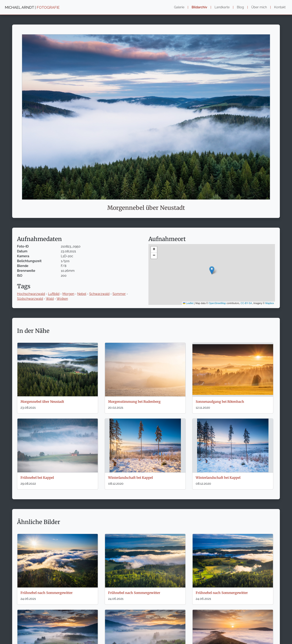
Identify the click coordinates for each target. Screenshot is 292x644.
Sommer (119, 294)
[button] (212, 270)
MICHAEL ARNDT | (32, 7)
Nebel (82, 294)
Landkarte (222, 7)
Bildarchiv (199, 7)
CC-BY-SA (246, 303)
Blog (240, 7)
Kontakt (280, 7)
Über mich (259, 7)
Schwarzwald (99, 294)
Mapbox (270, 303)
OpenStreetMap (217, 303)
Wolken (62, 299)
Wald (50, 299)
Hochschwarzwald (31, 294)
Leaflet (188, 303)
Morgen (68, 294)
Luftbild (54, 294)
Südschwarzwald (30, 299)
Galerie (179, 7)
